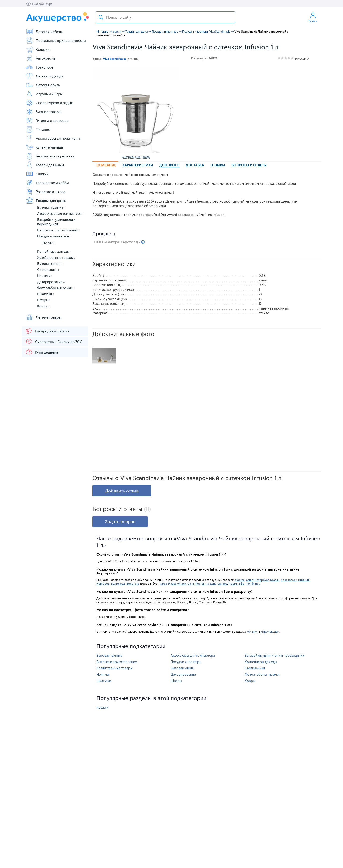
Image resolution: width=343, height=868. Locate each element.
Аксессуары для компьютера (60, 213)
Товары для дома (46, 201)
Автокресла (41, 58)
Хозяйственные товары (56, 257)
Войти (313, 17)
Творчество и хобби (47, 183)
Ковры (43, 306)
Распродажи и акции (47, 331)
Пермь (233, 584)
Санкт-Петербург (257, 580)
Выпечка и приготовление (58, 230)
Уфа (241, 584)
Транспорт (40, 67)
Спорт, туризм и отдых (49, 103)
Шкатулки (46, 294)
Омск (163, 584)
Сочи (191, 584)
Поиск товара (101, 17)
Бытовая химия (50, 264)
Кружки (49, 242)
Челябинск (253, 584)
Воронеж (133, 584)
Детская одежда (44, 76)
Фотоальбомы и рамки (55, 288)
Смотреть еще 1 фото (136, 157)
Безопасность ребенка (50, 156)
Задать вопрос (120, 522)
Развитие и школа (46, 192)
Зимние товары (43, 112)
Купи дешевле (42, 352)
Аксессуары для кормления (54, 138)
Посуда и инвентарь (54, 236)
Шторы (44, 300)
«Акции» (252, 631)
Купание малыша (45, 147)
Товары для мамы (45, 165)
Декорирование (51, 282)
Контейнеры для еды (54, 251)
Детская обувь (43, 85)
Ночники (45, 276)
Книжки (37, 174)
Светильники (48, 270)
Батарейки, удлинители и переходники (274, 655)
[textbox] (166, 17)
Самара (222, 584)
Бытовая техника (51, 207)
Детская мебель (44, 32)
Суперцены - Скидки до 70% (54, 341)
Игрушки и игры (44, 94)
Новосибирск (177, 584)
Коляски (38, 49)
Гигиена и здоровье (47, 120)
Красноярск (289, 580)
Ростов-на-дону (206, 584)
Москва (240, 580)
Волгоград (118, 584)
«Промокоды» (270, 631)
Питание (38, 129)
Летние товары (43, 317)
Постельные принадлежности (56, 40)
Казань (275, 580)
